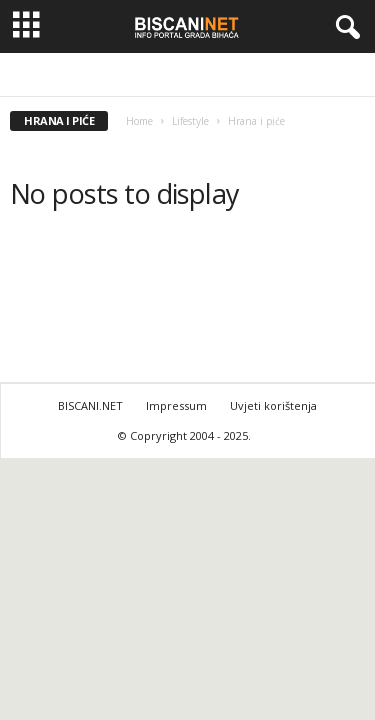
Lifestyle (190, 121)
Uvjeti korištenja (273, 405)
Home (139, 121)
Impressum (176, 405)
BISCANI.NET (90, 405)
